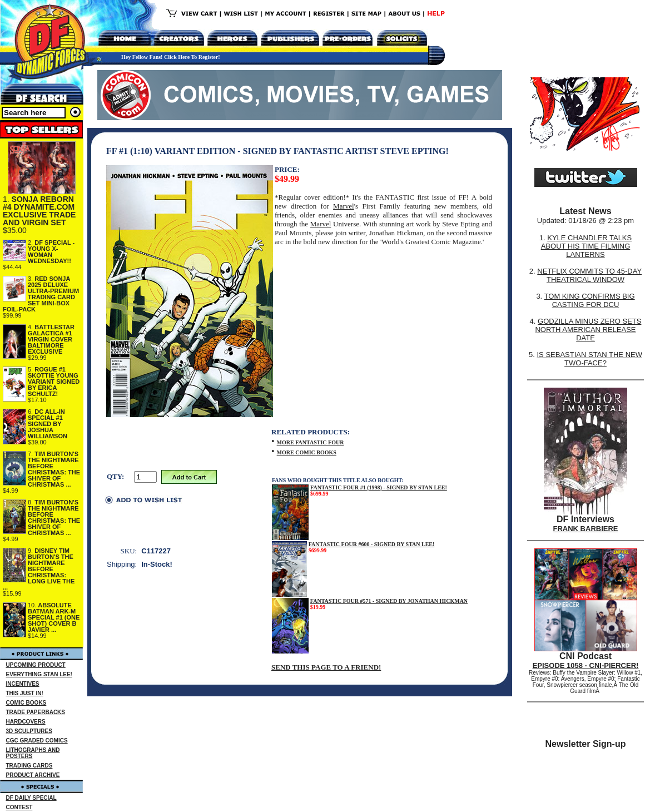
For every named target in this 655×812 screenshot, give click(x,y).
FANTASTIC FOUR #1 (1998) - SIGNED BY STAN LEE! (379, 487)
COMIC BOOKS (26, 703)
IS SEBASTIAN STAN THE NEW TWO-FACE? (589, 359)
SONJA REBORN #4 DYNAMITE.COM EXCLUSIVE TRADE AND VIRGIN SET (39, 211)
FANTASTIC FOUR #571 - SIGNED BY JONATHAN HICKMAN (389, 601)
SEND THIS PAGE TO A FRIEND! (326, 667)
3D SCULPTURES (29, 731)
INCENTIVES (23, 684)
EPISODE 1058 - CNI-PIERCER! (586, 665)
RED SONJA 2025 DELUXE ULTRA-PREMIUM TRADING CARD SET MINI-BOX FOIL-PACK (41, 294)
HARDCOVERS (26, 722)
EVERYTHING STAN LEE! (39, 674)
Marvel (344, 206)
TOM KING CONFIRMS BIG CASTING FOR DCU (590, 300)
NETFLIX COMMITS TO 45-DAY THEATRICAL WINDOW (589, 275)
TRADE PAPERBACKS (36, 712)
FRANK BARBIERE (586, 529)
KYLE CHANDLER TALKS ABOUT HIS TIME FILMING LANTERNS (587, 246)
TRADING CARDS (29, 766)
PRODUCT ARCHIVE (33, 775)
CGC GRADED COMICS (37, 741)
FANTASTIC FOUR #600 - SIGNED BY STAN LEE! (372, 544)
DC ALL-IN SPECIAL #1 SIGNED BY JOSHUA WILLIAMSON (48, 424)
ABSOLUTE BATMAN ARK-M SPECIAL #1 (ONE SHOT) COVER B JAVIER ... (54, 617)
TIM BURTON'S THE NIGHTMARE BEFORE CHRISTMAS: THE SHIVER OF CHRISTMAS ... (54, 469)
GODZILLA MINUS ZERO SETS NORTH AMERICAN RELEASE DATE (588, 330)
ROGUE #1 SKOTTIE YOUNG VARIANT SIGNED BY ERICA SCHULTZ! (54, 382)
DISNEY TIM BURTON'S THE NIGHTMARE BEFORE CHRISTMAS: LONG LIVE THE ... (39, 569)
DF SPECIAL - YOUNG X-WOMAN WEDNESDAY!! (51, 252)
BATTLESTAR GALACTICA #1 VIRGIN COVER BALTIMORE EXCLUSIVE (51, 339)
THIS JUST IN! (25, 693)
